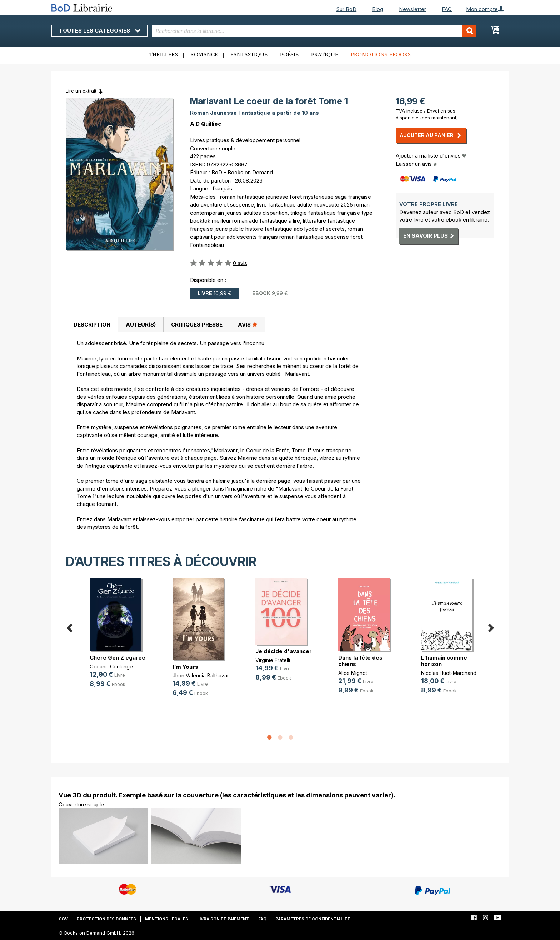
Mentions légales (167, 919)
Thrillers (164, 55)
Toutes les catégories (99, 31)
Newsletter (412, 9)
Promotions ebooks (381, 55)
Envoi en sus (441, 111)
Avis (248, 324)
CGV (63, 919)
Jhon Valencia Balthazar (201, 675)
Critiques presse (197, 325)
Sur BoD (346, 9)
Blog (378, 9)
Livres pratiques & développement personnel (245, 140)
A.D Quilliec (206, 124)
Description (92, 325)
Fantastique (249, 55)
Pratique (325, 55)
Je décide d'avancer (284, 651)
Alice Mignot (353, 673)
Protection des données (106, 919)
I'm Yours (185, 667)
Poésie (289, 55)
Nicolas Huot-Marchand (449, 673)
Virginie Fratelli (273, 660)
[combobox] (314, 31)
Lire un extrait (81, 91)
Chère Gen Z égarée (117, 658)
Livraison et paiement (223, 919)
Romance (204, 55)
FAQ (447, 9)
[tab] (92, 325)
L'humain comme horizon (444, 661)
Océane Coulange (111, 667)
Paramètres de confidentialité (313, 919)
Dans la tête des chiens (360, 661)
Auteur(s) (141, 325)
